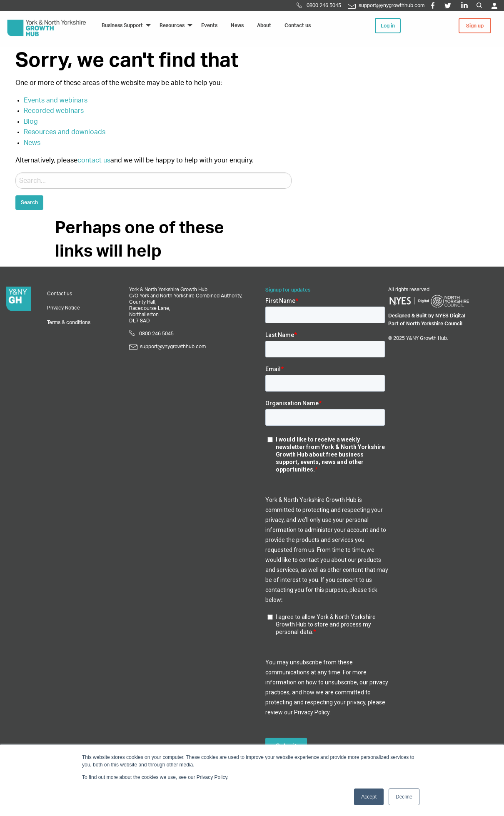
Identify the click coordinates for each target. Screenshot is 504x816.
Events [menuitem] (209, 25)
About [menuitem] (264, 25)
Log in (388, 26)
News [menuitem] (237, 25)
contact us (94, 160)
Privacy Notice (64, 308)
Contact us (60, 294)
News (32, 143)
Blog (31, 122)
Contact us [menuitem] (298, 25)
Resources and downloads (65, 132)
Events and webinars (56, 100)
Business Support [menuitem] (122, 25)
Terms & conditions (69, 322)
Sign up (475, 26)
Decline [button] (404, 797)
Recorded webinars (54, 111)
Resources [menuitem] (172, 25)
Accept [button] (369, 797)
